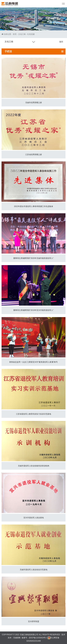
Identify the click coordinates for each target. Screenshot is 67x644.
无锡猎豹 (17, 638)
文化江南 (22, 34)
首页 (15, 34)
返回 (61, 42)
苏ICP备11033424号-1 (38, 638)
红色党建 (31, 34)
